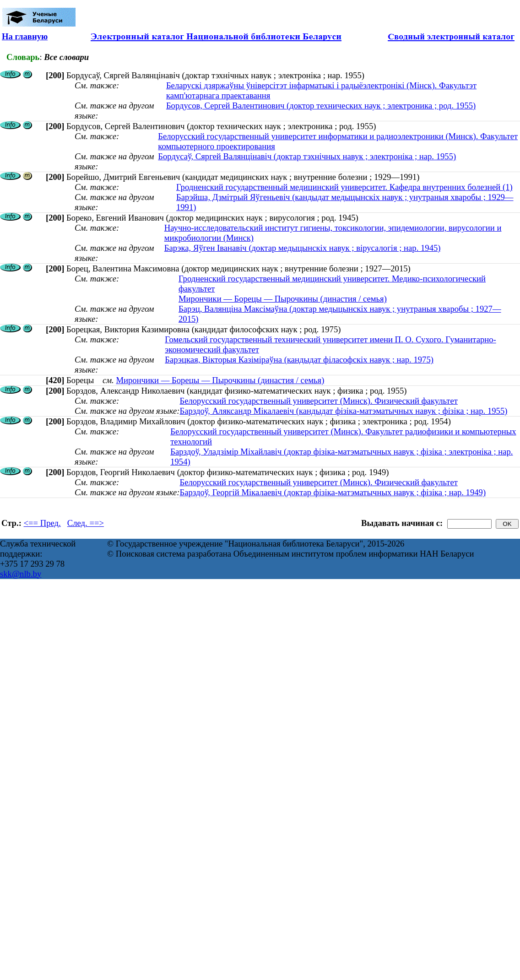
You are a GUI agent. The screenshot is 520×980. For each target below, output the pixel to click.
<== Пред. (42, 523)
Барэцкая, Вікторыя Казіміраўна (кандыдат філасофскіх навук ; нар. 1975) (299, 360)
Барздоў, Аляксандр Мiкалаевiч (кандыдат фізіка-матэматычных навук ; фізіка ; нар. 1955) (343, 411)
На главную (25, 36)
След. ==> (86, 523)
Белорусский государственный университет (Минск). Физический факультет (318, 401)
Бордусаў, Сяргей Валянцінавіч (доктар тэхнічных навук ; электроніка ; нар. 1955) (307, 156)
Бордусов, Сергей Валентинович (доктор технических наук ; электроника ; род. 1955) (321, 106)
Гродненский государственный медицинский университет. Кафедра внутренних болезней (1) (344, 187)
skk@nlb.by (21, 574)
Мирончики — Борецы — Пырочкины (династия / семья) (283, 299)
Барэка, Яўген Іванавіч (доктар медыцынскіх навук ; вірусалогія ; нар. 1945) (303, 248)
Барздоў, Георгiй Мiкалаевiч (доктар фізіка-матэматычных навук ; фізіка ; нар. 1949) (333, 492)
